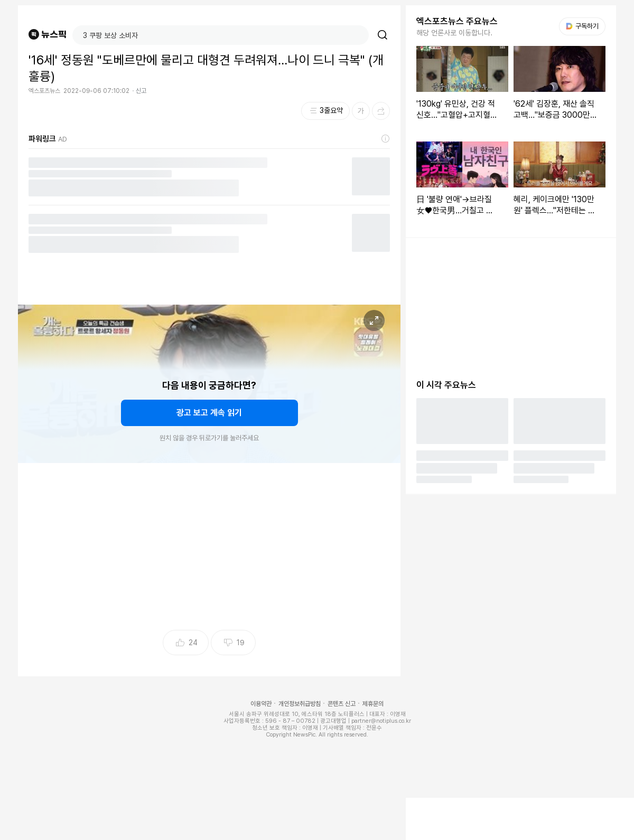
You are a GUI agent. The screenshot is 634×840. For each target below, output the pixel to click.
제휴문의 (373, 704)
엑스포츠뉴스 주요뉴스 (457, 21)
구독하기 (582, 26)
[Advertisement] (209, 550)
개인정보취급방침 (300, 704)
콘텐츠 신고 (342, 704)
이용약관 (261, 704)
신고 (141, 91)
